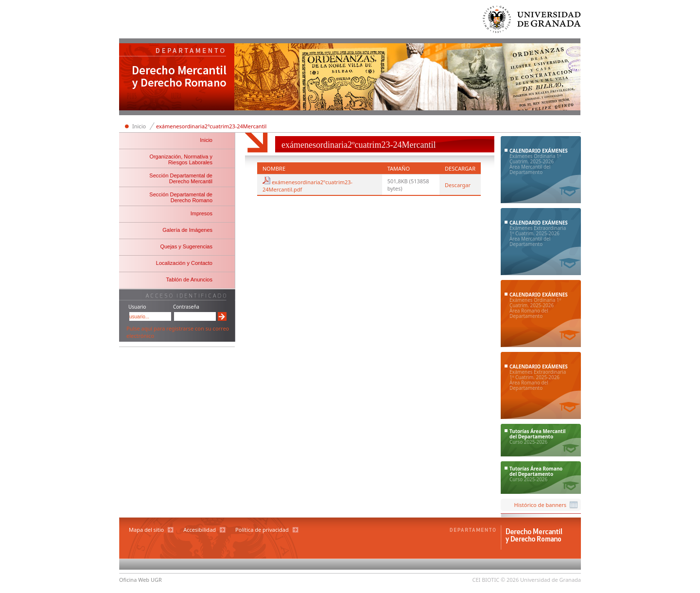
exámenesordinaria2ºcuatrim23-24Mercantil (211, 126)
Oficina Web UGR (140, 580)
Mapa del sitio (146, 530)
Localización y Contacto (184, 263)
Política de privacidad (262, 530)
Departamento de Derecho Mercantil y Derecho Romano (177, 78)
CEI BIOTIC (486, 580)
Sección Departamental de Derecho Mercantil (181, 178)
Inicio (139, 126)
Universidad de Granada (532, 22)
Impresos (201, 213)
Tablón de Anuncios (189, 279)
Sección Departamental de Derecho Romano (181, 197)
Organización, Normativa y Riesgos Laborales (181, 159)
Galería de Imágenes (187, 230)
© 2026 (510, 580)
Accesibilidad (200, 530)
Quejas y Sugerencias (186, 246)
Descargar (458, 185)
